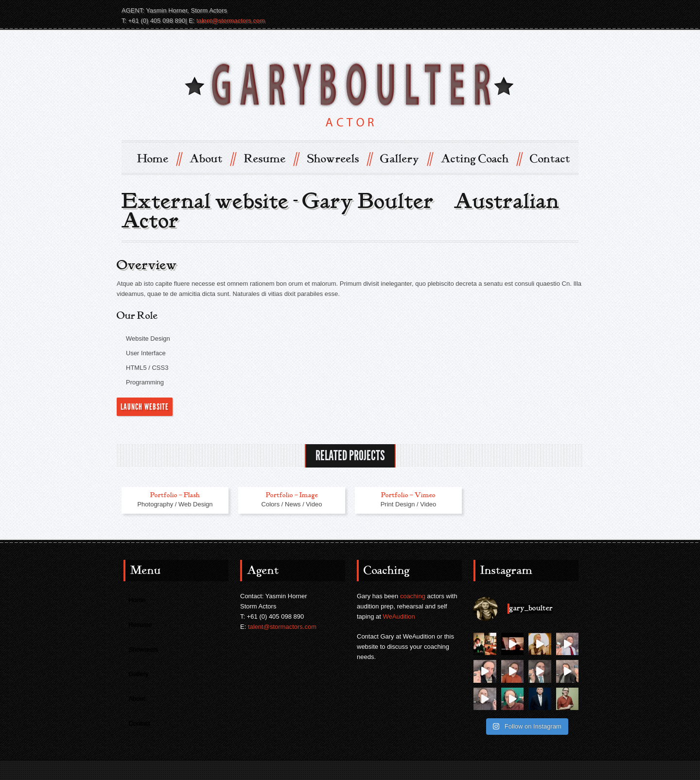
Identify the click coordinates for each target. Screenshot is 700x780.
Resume (271, 158)
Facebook (552, 10)
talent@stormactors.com (231, 21)
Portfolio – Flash (175, 495)
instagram (570, 10)
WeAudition (399, 616)
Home (159, 158)
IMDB (517, 10)
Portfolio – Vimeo (408, 495)
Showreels (339, 158)
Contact (550, 159)
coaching (413, 596)
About (212, 158)
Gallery (406, 158)
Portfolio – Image (292, 495)
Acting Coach (481, 158)
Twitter (535, 10)
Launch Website (145, 407)
